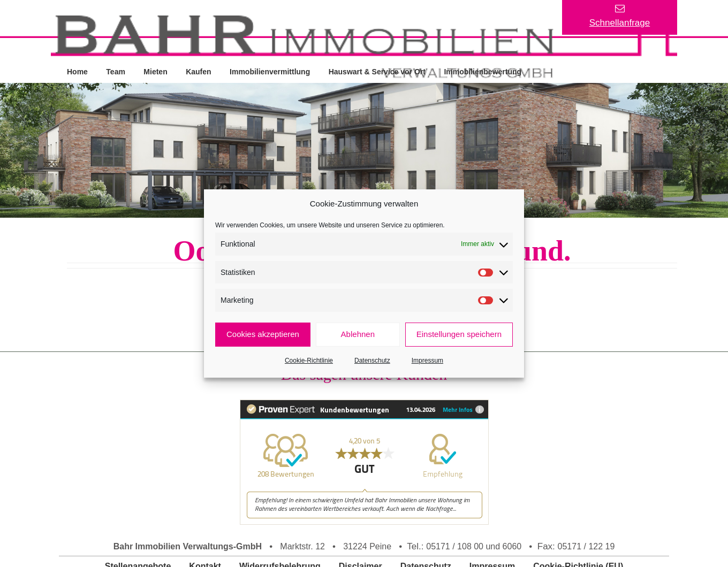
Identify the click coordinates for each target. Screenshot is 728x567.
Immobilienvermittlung (271, 71)
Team (116, 71)
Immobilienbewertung (485, 71)
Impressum (427, 361)
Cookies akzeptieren (263, 334)
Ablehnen (358, 334)
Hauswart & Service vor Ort (379, 71)
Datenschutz (372, 361)
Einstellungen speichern (459, 334)
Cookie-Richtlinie (309, 361)
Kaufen (199, 71)
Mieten (156, 71)
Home (77, 71)
